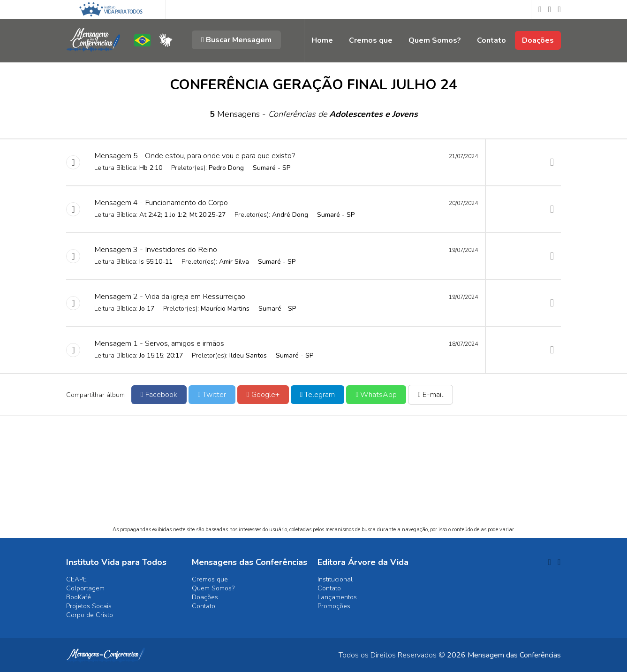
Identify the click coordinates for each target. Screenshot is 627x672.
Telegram (318, 395)
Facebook (159, 395)
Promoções (334, 606)
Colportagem (85, 588)
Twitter (212, 395)
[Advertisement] (313, 479)
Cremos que (371, 40)
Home (322, 40)
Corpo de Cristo (90, 615)
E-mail (431, 395)
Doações (538, 40)
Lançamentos (337, 597)
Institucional (335, 579)
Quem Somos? (435, 40)
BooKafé (79, 597)
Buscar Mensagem (236, 40)
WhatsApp (376, 395)
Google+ (263, 395)
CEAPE (76, 579)
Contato (491, 40)
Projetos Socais (89, 606)
